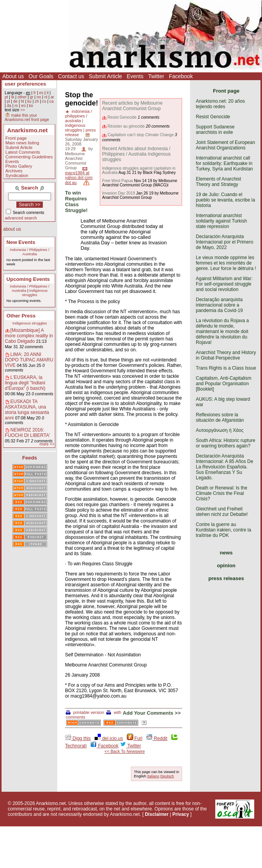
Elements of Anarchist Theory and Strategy (218, 182)
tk (13, 97)
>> (23, 110)
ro (16, 106)
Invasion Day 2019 (118, 193)
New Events (21, 242)
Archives (14, 171)
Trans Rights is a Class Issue (226, 368)
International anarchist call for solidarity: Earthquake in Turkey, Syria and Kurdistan (224, 163)
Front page (16, 138)
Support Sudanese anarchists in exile (215, 130)
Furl (135, 738)
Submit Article (106, 76)
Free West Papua (117, 181)
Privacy (181, 814)
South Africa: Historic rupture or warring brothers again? (226, 443)
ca (52, 101)
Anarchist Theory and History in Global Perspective (226, 355)
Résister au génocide (126, 126)
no (39, 97)
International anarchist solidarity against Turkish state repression (221, 221)
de (15, 101)
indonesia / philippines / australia (78, 116)
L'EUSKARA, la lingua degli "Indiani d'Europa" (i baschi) (25, 383)
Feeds (30, 458)
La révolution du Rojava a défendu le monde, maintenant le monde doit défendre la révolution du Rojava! (222, 331)
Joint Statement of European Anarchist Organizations (225, 145)
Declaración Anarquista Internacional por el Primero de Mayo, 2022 (224, 242)
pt (6, 97)
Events (135, 76)
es (41, 93)
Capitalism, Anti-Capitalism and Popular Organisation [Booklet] (224, 384)
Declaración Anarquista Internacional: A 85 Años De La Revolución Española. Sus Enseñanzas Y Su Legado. (224, 467)
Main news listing (22, 143)
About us (13, 76)
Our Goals (41, 76)
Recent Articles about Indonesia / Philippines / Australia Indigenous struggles (136, 154)
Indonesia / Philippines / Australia (29, 252)
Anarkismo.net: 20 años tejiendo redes (220, 104)
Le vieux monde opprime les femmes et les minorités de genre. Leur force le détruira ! (226, 263)
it (48, 93)
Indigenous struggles (35, 293)
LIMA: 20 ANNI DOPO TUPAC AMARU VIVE (29, 360)
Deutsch (167, 776)
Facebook (181, 76)
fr (35, 93)
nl (46, 97)
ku (29, 101)
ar (52, 97)
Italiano (153, 776)
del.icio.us (109, 738)
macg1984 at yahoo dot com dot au (79, 178)
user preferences (25, 84)
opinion (226, 566)
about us (12, 229)
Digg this (78, 738)
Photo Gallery (19, 166)
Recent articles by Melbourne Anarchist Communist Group (132, 106)
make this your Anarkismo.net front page (27, 117)
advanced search (21, 218)
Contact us (71, 76)
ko (31, 106)
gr (32, 97)
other (22, 97)
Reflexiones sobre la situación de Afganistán (220, 417)
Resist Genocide (122, 117)
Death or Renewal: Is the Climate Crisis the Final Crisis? (222, 493)
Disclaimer (157, 814)
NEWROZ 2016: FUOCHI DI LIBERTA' (28, 433)
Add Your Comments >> (152, 713)
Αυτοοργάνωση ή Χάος (220, 430)
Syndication (17, 175)
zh (37, 101)
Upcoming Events (28, 279)
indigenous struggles (75, 128)
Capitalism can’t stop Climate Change (141, 135)
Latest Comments (23, 152)
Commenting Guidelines (29, 157)
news (226, 553)
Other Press (21, 316)
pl (8, 101)
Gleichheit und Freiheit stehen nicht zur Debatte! (222, 512)
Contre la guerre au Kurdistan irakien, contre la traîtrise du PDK (223, 530)
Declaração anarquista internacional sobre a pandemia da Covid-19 (219, 305)
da (9, 106)
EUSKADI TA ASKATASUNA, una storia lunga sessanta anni (27, 410)
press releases (226, 578)
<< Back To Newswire (125, 751)
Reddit (157, 738)
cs (44, 101)
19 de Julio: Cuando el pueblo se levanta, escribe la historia (225, 200)
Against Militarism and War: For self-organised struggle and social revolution (224, 284)
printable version (85, 712)
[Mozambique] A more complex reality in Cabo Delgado (29, 336)
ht (22, 101)
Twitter (156, 76)
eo (24, 106)
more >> (47, 444)
